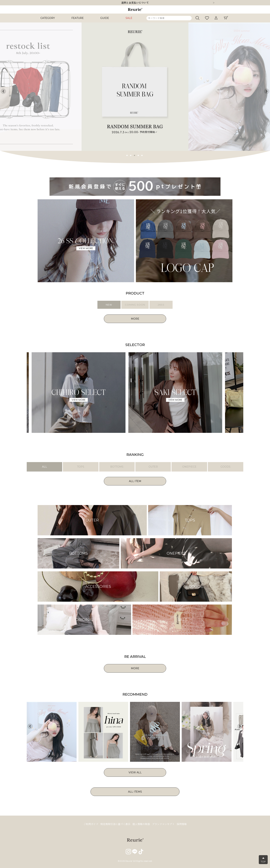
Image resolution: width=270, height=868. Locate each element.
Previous (3, 91)
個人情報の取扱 (141, 824)
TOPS (81, 467)
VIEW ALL (135, 772)
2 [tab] (131, 155)
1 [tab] (127, 155)
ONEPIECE (189, 467)
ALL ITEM (135, 481)
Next (214, 3)
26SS (161, 305)
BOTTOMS (117, 467)
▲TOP (263, 860)
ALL (45, 467)
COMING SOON (135, 305)
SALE (129, 18)
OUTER (153, 467)
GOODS (225, 467)
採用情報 (182, 824)
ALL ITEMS (135, 792)
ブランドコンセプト (163, 824)
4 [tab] (138, 155)
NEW (109, 305)
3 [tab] (135, 155)
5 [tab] (142, 155)
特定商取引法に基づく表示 (115, 824)
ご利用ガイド (91, 824)
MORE (135, 319)
